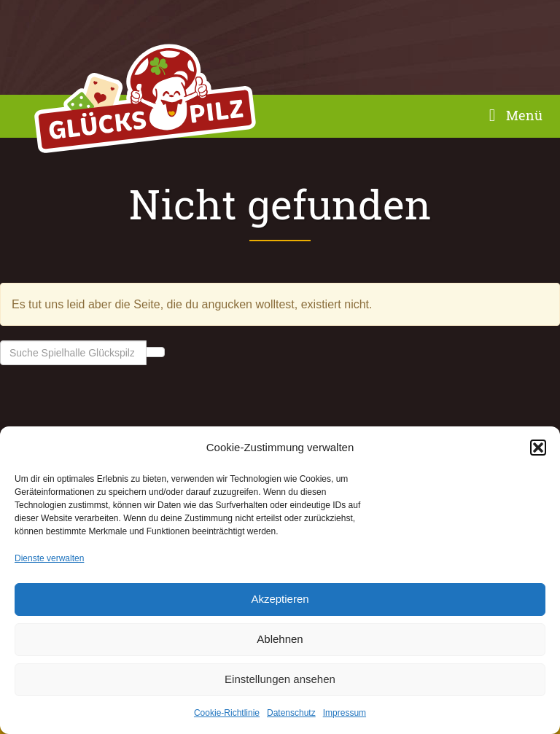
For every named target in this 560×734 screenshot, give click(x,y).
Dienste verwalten (49, 558)
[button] (538, 448)
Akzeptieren (280, 599)
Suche (155, 352)
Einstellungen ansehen (280, 679)
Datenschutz (291, 713)
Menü (512, 116)
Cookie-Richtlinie (227, 713)
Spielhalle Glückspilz (145, 102)
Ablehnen (280, 639)
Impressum (345, 713)
